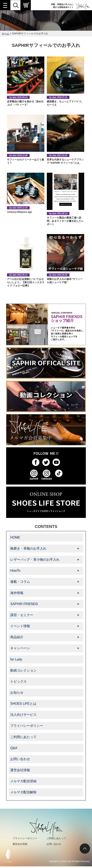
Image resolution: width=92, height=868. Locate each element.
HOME (15, 537)
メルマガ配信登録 (23, 781)
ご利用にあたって (23, 737)
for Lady (16, 659)
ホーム (6, 34)
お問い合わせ (20, 759)
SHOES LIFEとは (23, 704)
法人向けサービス (23, 715)
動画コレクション (23, 670)
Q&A (14, 748)
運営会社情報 (20, 770)
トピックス (18, 681)
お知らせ (17, 693)
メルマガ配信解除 (23, 792)
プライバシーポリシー (27, 726)
